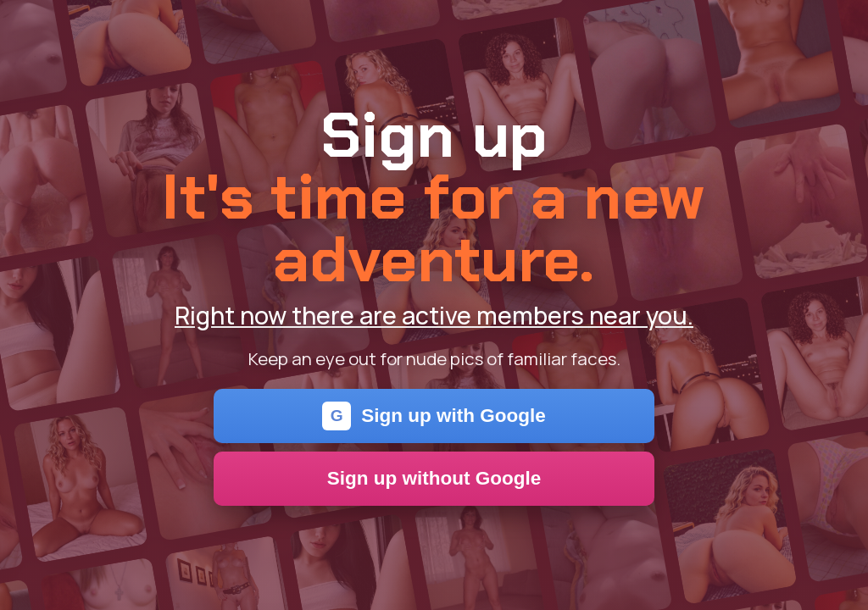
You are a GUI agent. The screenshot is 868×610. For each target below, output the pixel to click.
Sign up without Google (434, 478)
